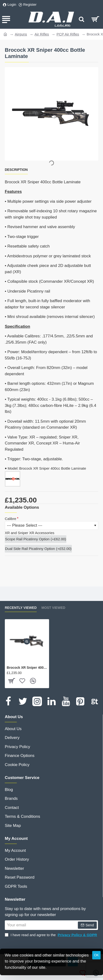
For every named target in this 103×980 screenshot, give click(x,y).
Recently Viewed (21, 608)
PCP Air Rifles (68, 34)
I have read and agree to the (51, 935)
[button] (27, 641)
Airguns (21, 34)
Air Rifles (42, 34)
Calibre (11, 519)
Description (16, 170)
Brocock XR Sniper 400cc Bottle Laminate (27, 668)
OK (96, 955)
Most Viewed (53, 608)
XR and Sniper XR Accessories (30, 533)
